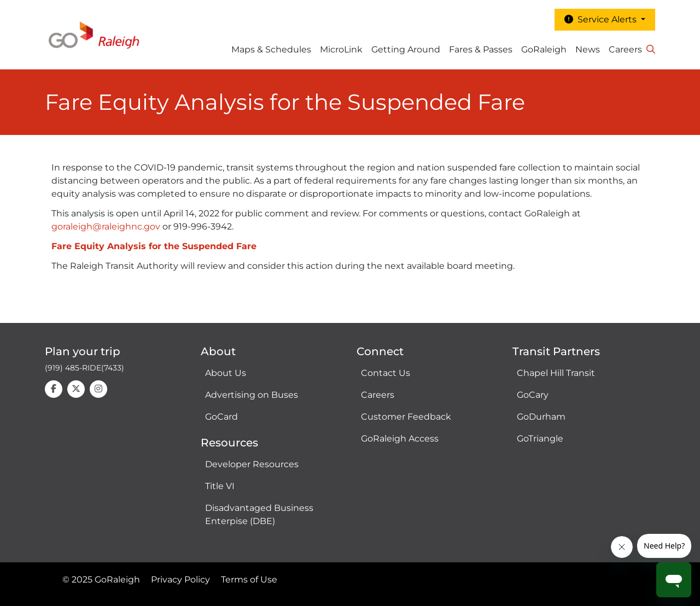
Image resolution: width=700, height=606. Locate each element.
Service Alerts (602, 19)
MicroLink (341, 49)
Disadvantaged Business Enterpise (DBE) (259, 514)
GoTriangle (540, 439)
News (588, 49)
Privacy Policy (180, 579)
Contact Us (386, 373)
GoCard (221, 417)
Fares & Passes (481, 49)
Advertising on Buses (252, 395)
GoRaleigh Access (400, 439)
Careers (625, 49)
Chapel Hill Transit (556, 373)
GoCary (533, 395)
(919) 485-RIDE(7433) (84, 368)
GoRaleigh (544, 49)
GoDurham (541, 417)
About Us (226, 373)
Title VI (220, 486)
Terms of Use (249, 579)
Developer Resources (252, 464)
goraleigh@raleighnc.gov (106, 226)
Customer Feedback (406, 417)
